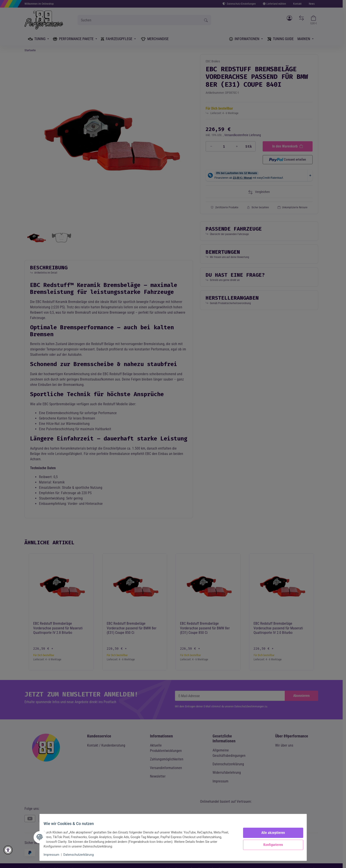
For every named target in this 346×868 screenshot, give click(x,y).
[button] (8, 850)
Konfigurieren (270, 845)
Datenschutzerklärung (82, 855)
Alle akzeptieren (270, 833)
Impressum (55, 855)
